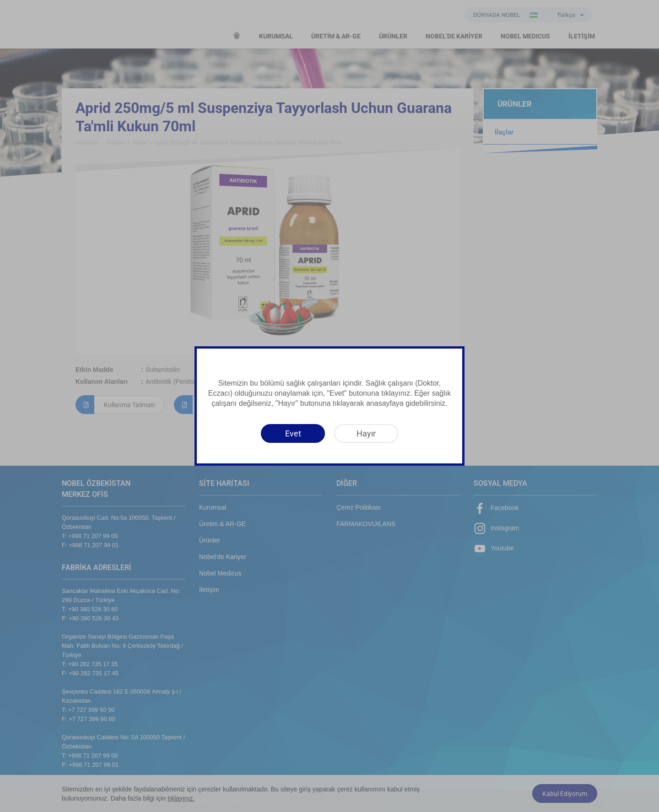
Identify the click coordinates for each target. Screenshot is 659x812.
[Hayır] (366, 433)
